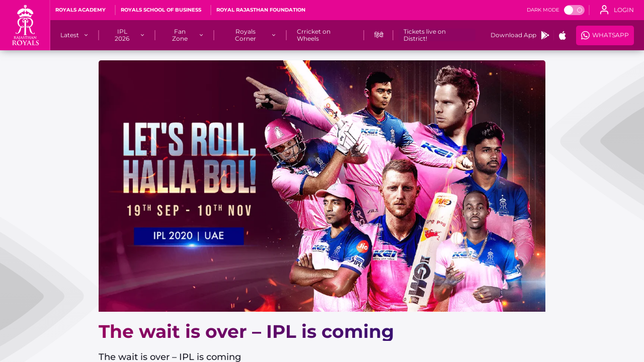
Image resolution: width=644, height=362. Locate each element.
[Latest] (70, 35)
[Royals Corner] (246, 35)
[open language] (617, 10)
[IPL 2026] (122, 35)
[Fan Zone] (180, 35)
